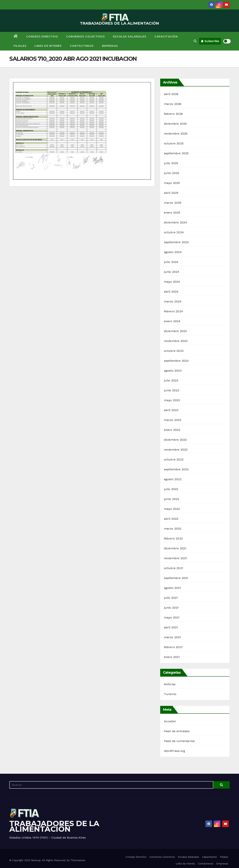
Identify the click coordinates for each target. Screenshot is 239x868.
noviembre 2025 (176, 134)
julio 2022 (171, 489)
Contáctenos (82, 46)
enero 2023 (172, 430)
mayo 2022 (172, 509)
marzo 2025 (173, 203)
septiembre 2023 (176, 361)
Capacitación (166, 37)
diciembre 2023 (175, 331)
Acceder (170, 721)
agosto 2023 (173, 371)
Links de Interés (48, 46)
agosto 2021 (173, 588)
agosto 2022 (173, 479)
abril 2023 (171, 410)
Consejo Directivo (42, 37)
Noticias (170, 684)
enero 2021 (172, 657)
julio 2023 (171, 380)
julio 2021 (171, 598)
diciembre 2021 (175, 548)
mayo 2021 (172, 617)
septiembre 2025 (176, 153)
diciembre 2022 (175, 440)
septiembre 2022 (176, 469)
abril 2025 (171, 193)
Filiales (20, 46)
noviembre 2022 (176, 450)
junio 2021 (171, 608)
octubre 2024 (174, 232)
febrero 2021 (173, 647)
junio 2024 (172, 272)
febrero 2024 (173, 311)
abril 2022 (171, 519)
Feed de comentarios (179, 741)
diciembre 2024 (176, 222)
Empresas (110, 46)
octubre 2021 (174, 568)
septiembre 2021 (176, 578)
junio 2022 (172, 499)
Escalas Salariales (130, 37)
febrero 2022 (173, 538)
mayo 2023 (172, 400)
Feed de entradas (177, 731)
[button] (195, 41)
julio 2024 (171, 262)
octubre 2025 (174, 143)
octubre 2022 (174, 459)
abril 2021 (171, 627)
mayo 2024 (172, 282)
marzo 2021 (173, 637)
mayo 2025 (172, 183)
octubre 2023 (174, 351)
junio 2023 (172, 390)
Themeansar (78, 860)
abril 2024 (171, 292)
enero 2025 (172, 213)
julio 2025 (171, 163)
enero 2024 (172, 321)
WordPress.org (175, 751)
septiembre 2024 (176, 242)
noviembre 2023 (176, 341)
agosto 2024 (173, 252)
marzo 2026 (173, 104)
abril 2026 (171, 94)
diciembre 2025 (175, 124)
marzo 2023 (173, 420)
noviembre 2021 (176, 558)
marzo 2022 (173, 529)
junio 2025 (172, 173)
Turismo (170, 694)
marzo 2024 (173, 301)
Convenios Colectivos (85, 37)
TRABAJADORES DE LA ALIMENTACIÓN (119, 23)
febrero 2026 (173, 114)
